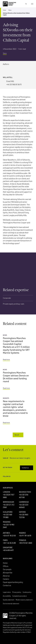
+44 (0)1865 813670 (14, 84)
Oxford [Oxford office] (22, 512)
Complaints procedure (20, 596)
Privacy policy (17, 592)
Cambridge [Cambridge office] (24, 502)
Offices (6, 566)
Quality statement (9, 600)
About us (6, 576)
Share (6, 54)
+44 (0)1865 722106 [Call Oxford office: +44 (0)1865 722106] (24, 516)
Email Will (10, 81)
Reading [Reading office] (7, 522)
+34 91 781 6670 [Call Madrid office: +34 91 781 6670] (25, 536)
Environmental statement (11, 604)
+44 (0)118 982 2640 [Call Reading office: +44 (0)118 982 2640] (9, 526)
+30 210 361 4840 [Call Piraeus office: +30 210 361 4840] (26, 543)
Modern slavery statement (24, 600)
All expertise (8, 573)
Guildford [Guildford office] (8, 512)
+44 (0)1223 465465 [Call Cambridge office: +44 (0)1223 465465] (24, 506)
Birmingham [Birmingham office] (8, 502)
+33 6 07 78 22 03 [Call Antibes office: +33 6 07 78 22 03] (9, 536)
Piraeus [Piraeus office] (23, 540)
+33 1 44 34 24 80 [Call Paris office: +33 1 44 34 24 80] (9, 543)
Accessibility (7, 596)
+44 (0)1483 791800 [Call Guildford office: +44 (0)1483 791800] (7, 516)
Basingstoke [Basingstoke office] (25, 492)
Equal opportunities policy (13, 582)
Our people (7, 569)
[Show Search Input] (26, 4)
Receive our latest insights (21, 458)
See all (18, 435)
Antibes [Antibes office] (6, 533)
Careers (6, 579)
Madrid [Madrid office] (22, 533)
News (10, 10)
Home (4, 10)
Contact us (27, 468)
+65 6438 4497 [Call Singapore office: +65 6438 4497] (8, 550)
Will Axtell (8, 77)
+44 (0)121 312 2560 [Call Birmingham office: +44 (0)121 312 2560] (9, 506)
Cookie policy (27, 592)
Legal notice (7, 592)
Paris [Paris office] (5, 540)
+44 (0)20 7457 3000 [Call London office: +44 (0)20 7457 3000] (9, 496)
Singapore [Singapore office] (8, 547)
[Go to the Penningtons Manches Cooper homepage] (9, 4)
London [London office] (6, 492)
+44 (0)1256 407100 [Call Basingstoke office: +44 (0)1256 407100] (24, 496)
